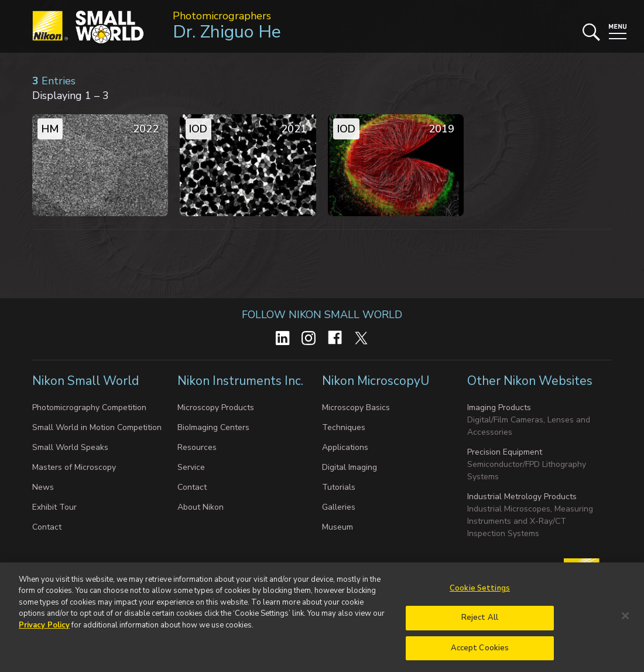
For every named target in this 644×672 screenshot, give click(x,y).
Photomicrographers (222, 16)
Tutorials (339, 487)
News (43, 487)
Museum (338, 527)
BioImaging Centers (213, 427)
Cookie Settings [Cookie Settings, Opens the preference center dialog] (480, 595)
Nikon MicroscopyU (376, 381)
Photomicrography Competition (89, 407)
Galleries (339, 507)
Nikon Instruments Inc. (242, 381)
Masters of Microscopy (74, 467)
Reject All (480, 624)
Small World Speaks (70, 447)
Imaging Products (499, 407)
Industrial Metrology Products (522, 497)
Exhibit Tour (54, 507)
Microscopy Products (216, 407)
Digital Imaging (350, 467)
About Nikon (201, 507)
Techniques (344, 427)
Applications (345, 447)
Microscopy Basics (356, 407)
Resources (197, 447)
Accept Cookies (480, 654)
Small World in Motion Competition (97, 427)
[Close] (625, 622)
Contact (47, 527)
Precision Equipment (505, 452)
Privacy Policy (44, 632)
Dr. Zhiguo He (227, 32)
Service (191, 467)
